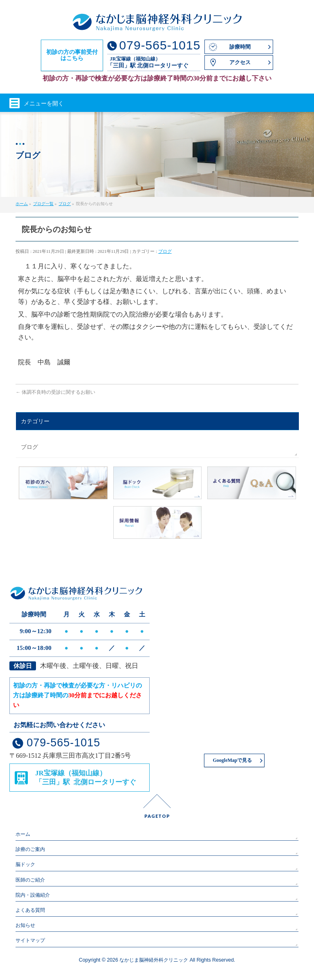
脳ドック (25, 864)
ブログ (165, 251)
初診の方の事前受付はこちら (72, 55)
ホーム (23, 834)
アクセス (240, 62)
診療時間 (240, 47)
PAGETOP (157, 816)
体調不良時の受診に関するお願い (55, 392)
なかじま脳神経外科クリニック (154, 960)
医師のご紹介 (30, 880)
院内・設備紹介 (33, 895)
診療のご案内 (30, 849)
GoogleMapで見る (232, 760)
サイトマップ (30, 940)
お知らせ (25, 925)
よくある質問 (30, 910)
